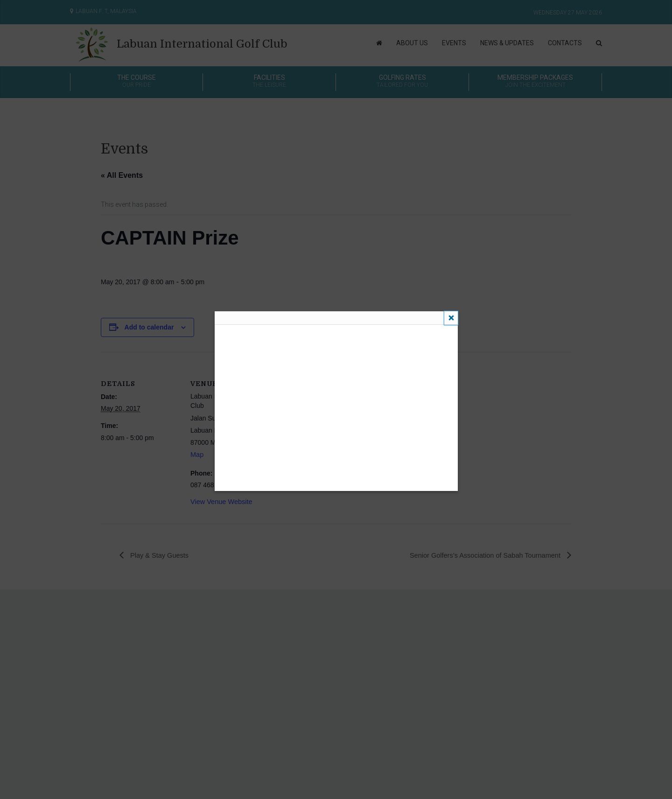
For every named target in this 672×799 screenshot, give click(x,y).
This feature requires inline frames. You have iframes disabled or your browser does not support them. (336, 407)
